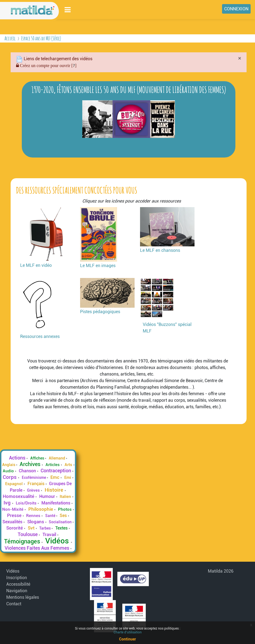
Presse (15, 515)
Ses (64, 515)
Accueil (10, 38)
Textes (62, 528)
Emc (55, 477)
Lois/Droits (27, 503)
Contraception (56, 471)
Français (37, 484)
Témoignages (23, 541)
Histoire (55, 490)
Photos (65, 509)
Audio (9, 471)
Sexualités (13, 522)
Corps (10, 477)
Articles (53, 465)
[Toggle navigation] (68, 10)
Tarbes (45, 528)
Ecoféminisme (34, 477)
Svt (32, 528)
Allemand (57, 458)
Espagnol (14, 484)
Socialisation (61, 522)
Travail (50, 534)
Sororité (15, 528)
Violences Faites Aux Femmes (37, 548)
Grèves (34, 490)
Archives (31, 464)
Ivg (8, 503)
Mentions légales (23, 597)
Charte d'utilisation (128, 632)
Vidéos (58, 541)
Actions (18, 458)
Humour (48, 496)
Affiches (38, 458)
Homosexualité (19, 496)
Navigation (17, 591)
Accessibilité (18, 584)
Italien (66, 497)
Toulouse (28, 534)
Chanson (28, 471)
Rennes (34, 516)
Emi (68, 477)
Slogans (36, 522)
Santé (51, 516)
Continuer (127, 639)
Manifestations (56, 503)
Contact (14, 604)
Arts (69, 465)
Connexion (236, 9)
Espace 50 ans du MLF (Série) (41, 38)
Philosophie (41, 509)
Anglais (9, 465)
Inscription (17, 578)
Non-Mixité (13, 509)
